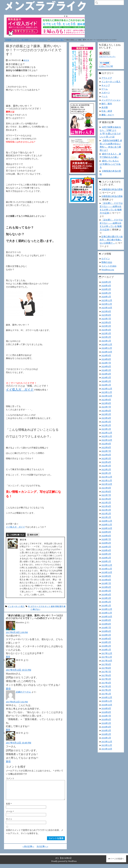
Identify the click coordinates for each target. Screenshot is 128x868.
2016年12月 (107, 697)
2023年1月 (106, 429)
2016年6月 (106, 719)
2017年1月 (106, 694)
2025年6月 (106, 322)
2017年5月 (106, 679)
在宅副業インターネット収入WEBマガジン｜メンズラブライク (26, 40)
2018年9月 (106, 620)
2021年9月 (106, 488)
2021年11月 (107, 480)
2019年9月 (106, 576)
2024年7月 (106, 363)
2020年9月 (106, 532)
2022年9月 (106, 444)
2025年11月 (107, 304)
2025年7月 (106, 319)
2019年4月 (106, 595)
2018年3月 (106, 642)
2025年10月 (107, 308)
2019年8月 (106, 580)
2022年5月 (106, 458)
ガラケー (34, 606)
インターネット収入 (57, 40)
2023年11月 (107, 392)
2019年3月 (106, 598)
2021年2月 (106, 514)
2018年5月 (106, 635)
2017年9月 (106, 664)
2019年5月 (106, 591)
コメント (10, 778)
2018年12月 (107, 609)
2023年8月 (106, 403)
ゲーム (105, 89)
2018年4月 (106, 639)
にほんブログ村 (106, 66)
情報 (57, 606)
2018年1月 (106, 650)
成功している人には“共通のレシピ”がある (110, 164)
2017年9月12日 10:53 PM (18, 670)
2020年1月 (106, 561)
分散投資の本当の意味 (112, 189)
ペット (105, 96)
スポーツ (106, 93)
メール (10, 815)
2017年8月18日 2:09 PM (17, 632)
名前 (9, 808)
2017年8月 (106, 668)
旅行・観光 (107, 104)
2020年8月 (106, 536)
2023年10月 (107, 396)
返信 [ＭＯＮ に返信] (8, 689)
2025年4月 (106, 330)
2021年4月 (106, 506)
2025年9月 (106, 311)
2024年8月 (106, 359)
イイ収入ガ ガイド (20, 389)
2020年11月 (107, 525)
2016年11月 (107, 701)
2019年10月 (107, 572)
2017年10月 (107, 661)
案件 (61, 606)
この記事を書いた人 (17, 535)
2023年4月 (106, 418)
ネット (48, 606)
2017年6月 (106, 675)
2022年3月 (106, 466)
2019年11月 (107, 569)
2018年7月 (106, 628)
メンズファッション (111, 100)
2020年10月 (107, 528)
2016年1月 (106, 738)
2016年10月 (107, 705)
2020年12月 (107, 521)
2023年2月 (106, 425)
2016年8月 (106, 712)
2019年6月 (106, 587)
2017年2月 (106, 690)
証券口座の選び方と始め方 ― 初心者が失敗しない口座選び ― (111, 240)
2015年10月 (107, 749)
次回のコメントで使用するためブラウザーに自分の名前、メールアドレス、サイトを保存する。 (35, 836)
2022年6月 (106, 455)
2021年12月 (107, 477)
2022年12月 (107, 433)
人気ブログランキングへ (107, 57)
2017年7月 (106, 672)
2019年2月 (106, 602)
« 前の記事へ (28, 850)
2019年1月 (106, 606)
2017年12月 (107, 653)
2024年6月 (106, 366)
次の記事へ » (42, 850)
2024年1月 (106, 385)
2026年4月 (106, 286)
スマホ (42, 606)
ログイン (106, 259)
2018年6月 (106, 631)
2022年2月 (106, 469)
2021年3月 (106, 510)
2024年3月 (106, 377)
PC (29, 606)
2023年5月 (106, 414)
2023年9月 (106, 400)
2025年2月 (106, 337)
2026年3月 (106, 289)
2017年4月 (106, 683)
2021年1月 (106, 517)
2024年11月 (107, 348)
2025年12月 (107, 300)
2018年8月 (106, 624)
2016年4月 (106, 727)
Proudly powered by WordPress (64, 865)
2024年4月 (106, 374)
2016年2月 (106, 734)
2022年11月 (107, 436)
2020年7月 (106, 539)
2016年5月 (106, 723)
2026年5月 (106, 282)
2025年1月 (106, 341)
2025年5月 (106, 326)
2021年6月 (106, 499)
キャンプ (106, 85)
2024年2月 (106, 381)
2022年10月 (107, 440)
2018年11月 (107, 613)
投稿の (107, 262)
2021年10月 (107, 484)
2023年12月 (107, 389)
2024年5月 (106, 370)
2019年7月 (106, 583)
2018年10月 (107, 617)
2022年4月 (106, 462)
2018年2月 (106, 646)
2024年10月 (107, 352)
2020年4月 (106, 550)
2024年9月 (106, 355)
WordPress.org (108, 270)
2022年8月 (106, 447)
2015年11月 (107, 745)
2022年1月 (106, 473)
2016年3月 (106, 730)
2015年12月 (107, 742)
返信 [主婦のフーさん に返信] (8, 730)
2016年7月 (106, 716)
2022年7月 (106, 451)
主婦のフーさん (23, 692)
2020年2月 (106, 558)
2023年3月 (106, 422)
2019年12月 (107, 565)
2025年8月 (106, 315)
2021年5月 (106, 503)
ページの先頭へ (117, 863)
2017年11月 (107, 657)
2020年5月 (106, 547)
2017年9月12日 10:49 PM (18, 743)
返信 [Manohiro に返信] (8, 657)
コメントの (109, 266)
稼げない (36, 609)
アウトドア (107, 78)
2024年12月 (107, 344)
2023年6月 (106, 411)
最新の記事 (34, 535)
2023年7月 (106, 407)
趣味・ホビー (108, 115)
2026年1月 (106, 297)
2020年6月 (106, 543)
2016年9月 (106, 708)
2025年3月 (106, 333)
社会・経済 (107, 111)
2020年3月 (106, 554)
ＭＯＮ (26, 60)
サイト (9, 823)
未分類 (105, 107)
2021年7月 (106, 495)
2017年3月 (106, 686)
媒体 (53, 606)
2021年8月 (106, 492)
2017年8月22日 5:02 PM (17, 702)
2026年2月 (106, 293)
